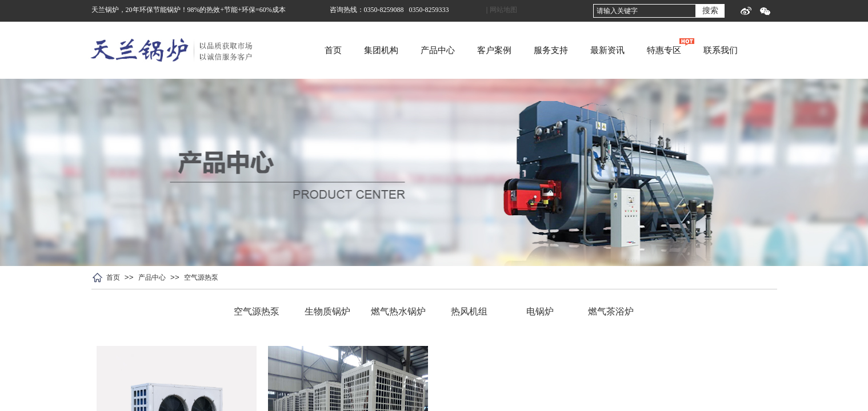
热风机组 (469, 311)
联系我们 (763, 50)
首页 (376, 50)
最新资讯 (650, 50)
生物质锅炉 (327, 311)
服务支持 (594, 50)
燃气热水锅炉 (398, 311)
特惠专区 (707, 50)
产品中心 (481, 50)
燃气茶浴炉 (611, 311)
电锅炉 (540, 311)
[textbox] (645, 11)
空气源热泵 (201, 277)
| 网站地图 (502, 10)
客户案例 (537, 50)
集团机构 (424, 50)
